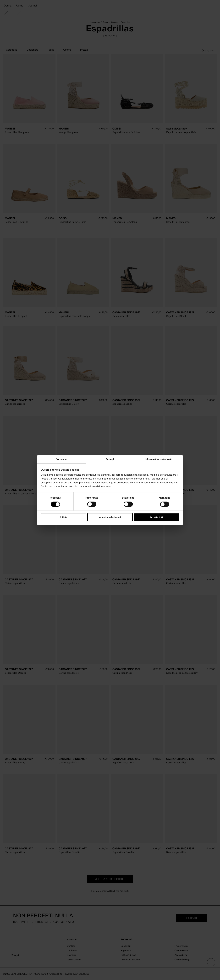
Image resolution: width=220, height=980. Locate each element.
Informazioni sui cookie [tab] (159, 459)
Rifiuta (63, 517)
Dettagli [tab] (110, 459)
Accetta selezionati (110, 517)
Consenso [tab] (61, 459)
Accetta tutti (157, 517)
